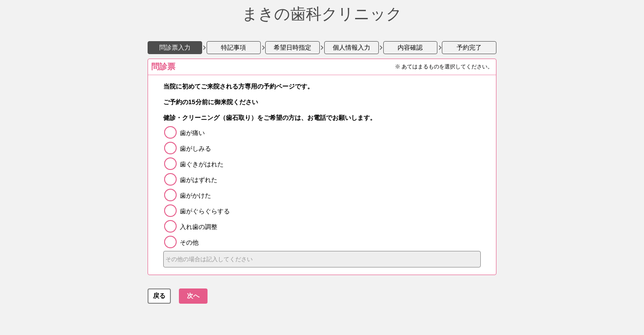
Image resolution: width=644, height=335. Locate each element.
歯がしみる (195, 148)
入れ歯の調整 (199, 227)
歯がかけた (195, 195)
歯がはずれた (199, 180)
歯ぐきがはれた (202, 164)
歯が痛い (192, 133)
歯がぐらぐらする (205, 211)
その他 (189, 242)
